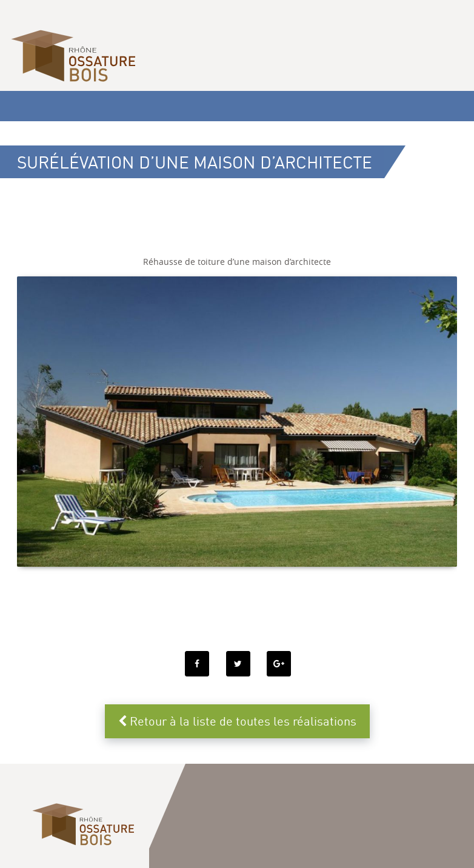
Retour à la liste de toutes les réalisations (237, 721)
